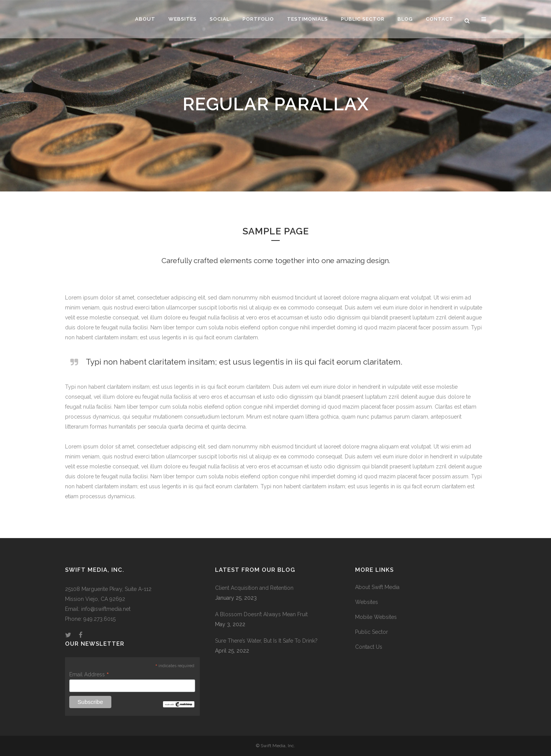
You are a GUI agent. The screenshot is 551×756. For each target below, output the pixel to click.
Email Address (89, 674)
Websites (367, 602)
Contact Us (369, 647)
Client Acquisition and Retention (254, 588)
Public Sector (372, 632)
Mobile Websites (376, 617)
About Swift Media (377, 587)
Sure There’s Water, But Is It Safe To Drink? (266, 641)
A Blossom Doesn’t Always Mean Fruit (261, 614)
